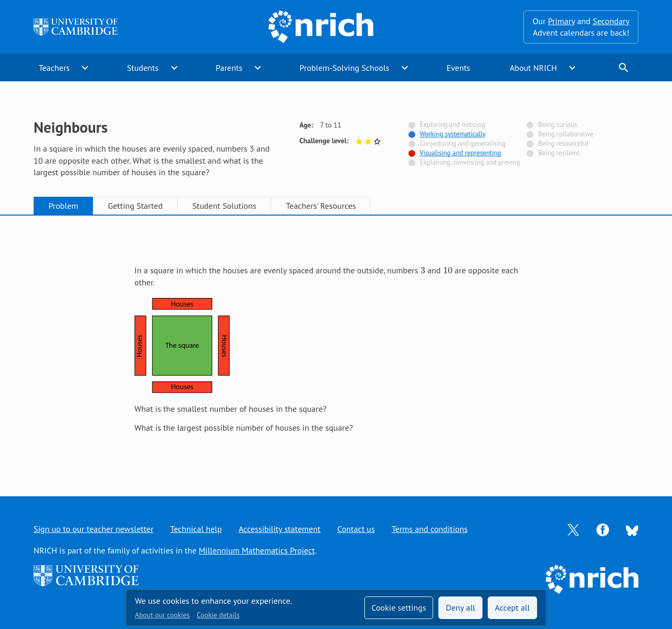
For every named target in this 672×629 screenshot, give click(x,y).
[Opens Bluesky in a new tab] (632, 529)
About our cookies (162, 615)
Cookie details (218, 615)
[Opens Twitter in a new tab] (573, 529)
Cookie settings (398, 607)
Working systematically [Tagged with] (453, 134)
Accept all (513, 607)
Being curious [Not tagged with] (558, 125)
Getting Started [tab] (135, 206)
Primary (561, 21)
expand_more (85, 68)
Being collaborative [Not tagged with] (566, 134)
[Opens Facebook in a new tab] (603, 529)
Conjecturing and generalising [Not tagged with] (463, 143)
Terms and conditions (430, 529)
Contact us (356, 529)
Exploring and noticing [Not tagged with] (453, 125)
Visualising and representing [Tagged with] (460, 153)
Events (458, 68)
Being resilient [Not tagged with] (559, 153)
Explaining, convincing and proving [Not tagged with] (470, 162)
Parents (229, 68)
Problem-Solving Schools (345, 68)
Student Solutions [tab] (224, 206)
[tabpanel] (336, 346)
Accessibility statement (279, 529)
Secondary (611, 21)
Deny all (460, 607)
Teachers (54, 68)
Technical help (196, 529)
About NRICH (533, 68)
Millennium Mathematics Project (256, 550)
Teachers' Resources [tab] (321, 206)
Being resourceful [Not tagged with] (563, 143)
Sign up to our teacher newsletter (93, 529)
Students (143, 68)
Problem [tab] (63, 206)
